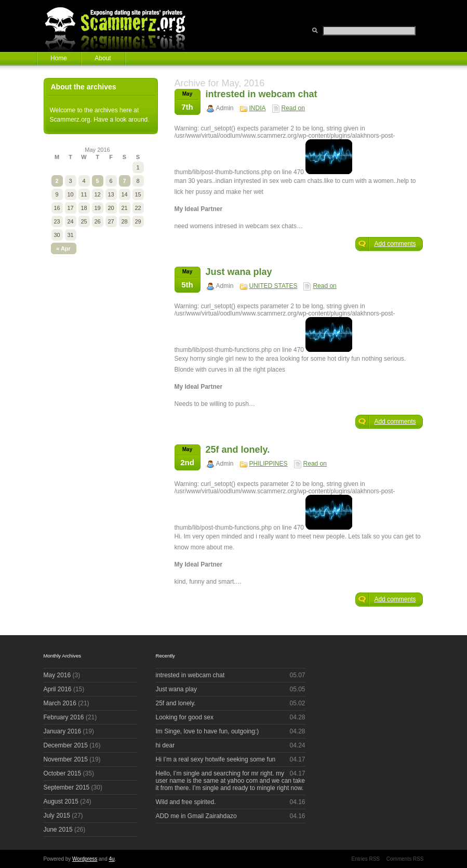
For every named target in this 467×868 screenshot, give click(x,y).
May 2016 (57, 675)
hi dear (165, 745)
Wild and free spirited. (186, 802)
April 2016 (58, 689)
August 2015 (61, 801)
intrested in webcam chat (262, 94)
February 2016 (64, 717)
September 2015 (67, 787)
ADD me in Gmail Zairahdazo (196, 816)
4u (112, 859)
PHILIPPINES (269, 464)
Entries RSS (366, 859)
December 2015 (66, 745)
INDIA (258, 108)
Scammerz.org (122, 26)
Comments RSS (405, 859)
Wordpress (85, 859)
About (103, 58)
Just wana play (239, 272)
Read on (293, 108)
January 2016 (63, 731)
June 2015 (58, 830)
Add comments (395, 244)
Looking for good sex (185, 717)
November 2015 (66, 759)
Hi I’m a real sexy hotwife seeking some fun (216, 759)
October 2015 (63, 773)
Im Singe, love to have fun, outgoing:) (208, 731)
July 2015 (57, 816)
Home (59, 58)
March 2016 (60, 703)
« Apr (63, 248)
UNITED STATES (273, 286)
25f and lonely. (238, 450)
